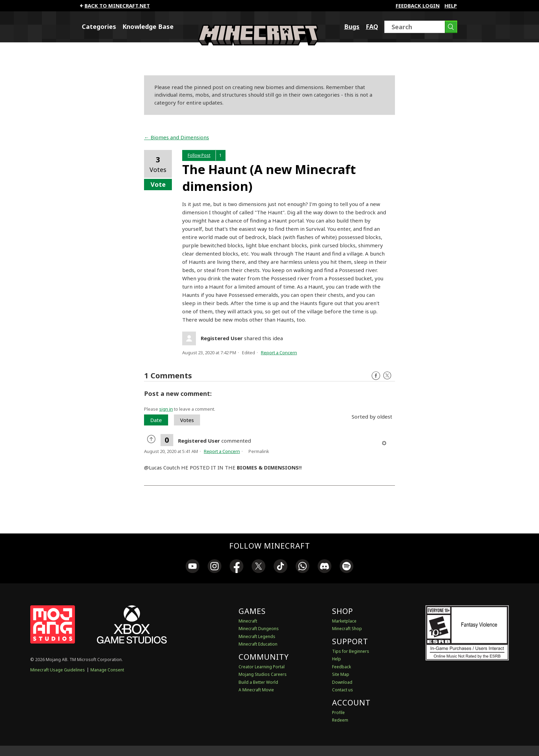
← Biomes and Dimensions (177, 137)
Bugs (352, 26)
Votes (187, 420)
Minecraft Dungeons (259, 629)
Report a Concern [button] (279, 353)
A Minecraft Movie (256, 690)
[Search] (421, 27)
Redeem (340, 720)
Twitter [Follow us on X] (387, 376)
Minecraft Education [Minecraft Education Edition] (258, 644)
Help (451, 6)
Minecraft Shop (347, 629)
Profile (338, 712)
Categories (99, 26)
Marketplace (344, 621)
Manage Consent (107, 670)
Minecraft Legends (257, 636)
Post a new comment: (178, 393)
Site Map (341, 674)
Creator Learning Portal (262, 667)
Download (342, 682)
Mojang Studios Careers (263, 674)
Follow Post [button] (199, 155)
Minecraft (248, 621)
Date (156, 420)
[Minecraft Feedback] (258, 43)
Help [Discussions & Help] (337, 659)
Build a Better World (258, 682)
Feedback (342, 667)
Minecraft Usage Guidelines (58, 670)
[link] (192, 567)
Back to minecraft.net (114, 6)
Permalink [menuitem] (259, 451)
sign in (166, 409)
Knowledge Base (148, 26)
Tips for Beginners (351, 651)
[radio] (152, 440)
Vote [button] (158, 184)
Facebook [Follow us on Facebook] (376, 376)
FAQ (372, 26)
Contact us (343, 690)
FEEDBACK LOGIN (418, 6)
